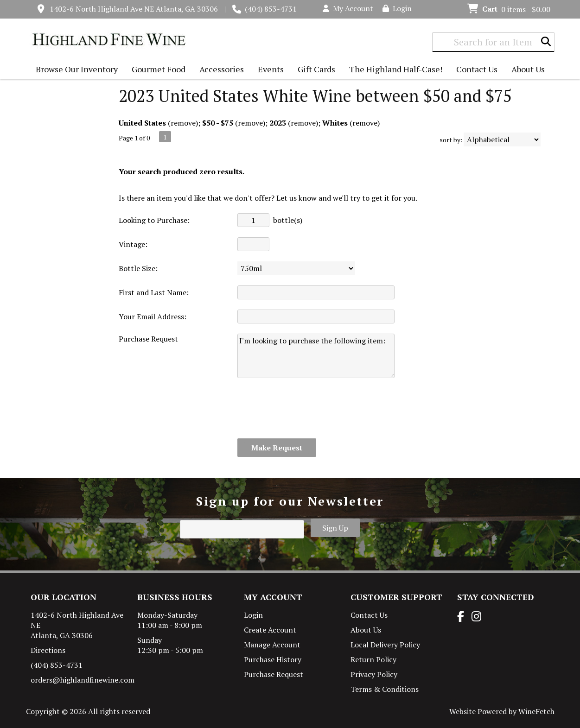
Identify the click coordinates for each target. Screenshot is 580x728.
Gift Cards (316, 69)
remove (183, 123)
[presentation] (308, 409)
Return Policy (373, 659)
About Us (526, 70)
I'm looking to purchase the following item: (316, 356)
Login (397, 8)
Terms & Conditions (385, 689)
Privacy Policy (374, 674)
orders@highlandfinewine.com (83, 680)
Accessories (219, 70)
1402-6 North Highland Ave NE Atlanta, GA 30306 (134, 9)
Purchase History (273, 659)
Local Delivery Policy (385, 645)
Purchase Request (274, 674)
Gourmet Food (156, 70)
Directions (48, 650)
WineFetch (536, 711)
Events (271, 69)
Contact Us (477, 69)
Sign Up (335, 528)
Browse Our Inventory (74, 70)
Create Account (270, 630)
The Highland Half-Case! (396, 69)
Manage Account (272, 645)
